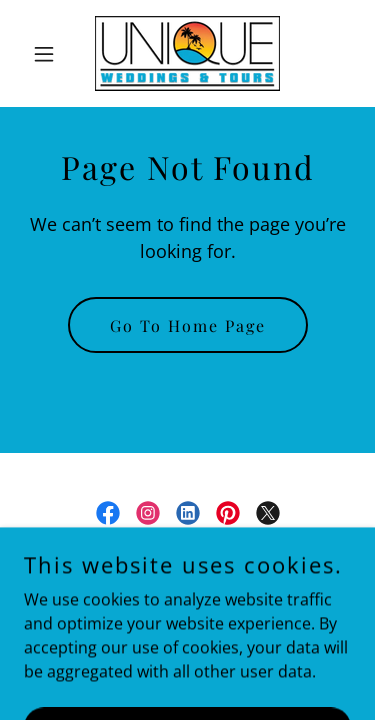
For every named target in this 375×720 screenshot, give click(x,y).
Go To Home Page (188, 325)
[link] (187, 53)
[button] (48, 54)
